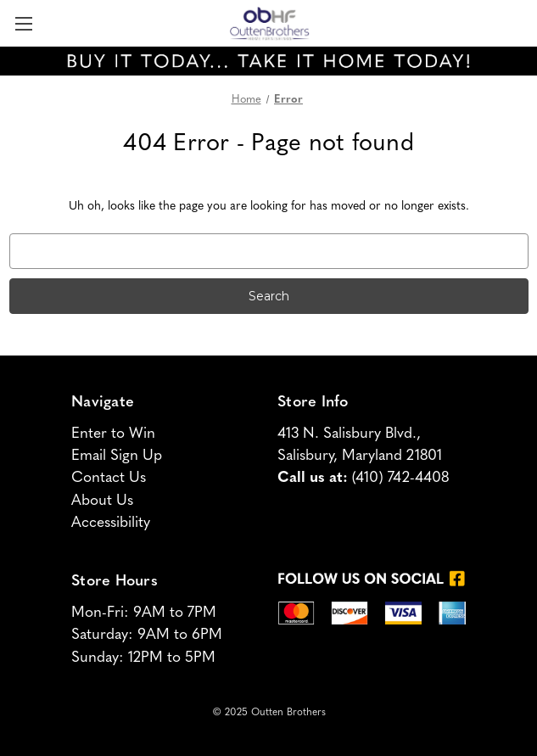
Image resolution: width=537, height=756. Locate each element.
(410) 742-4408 (400, 478)
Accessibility (111, 523)
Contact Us (109, 478)
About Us (102, 501)
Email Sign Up (117, 456)
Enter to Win (113, 434)
